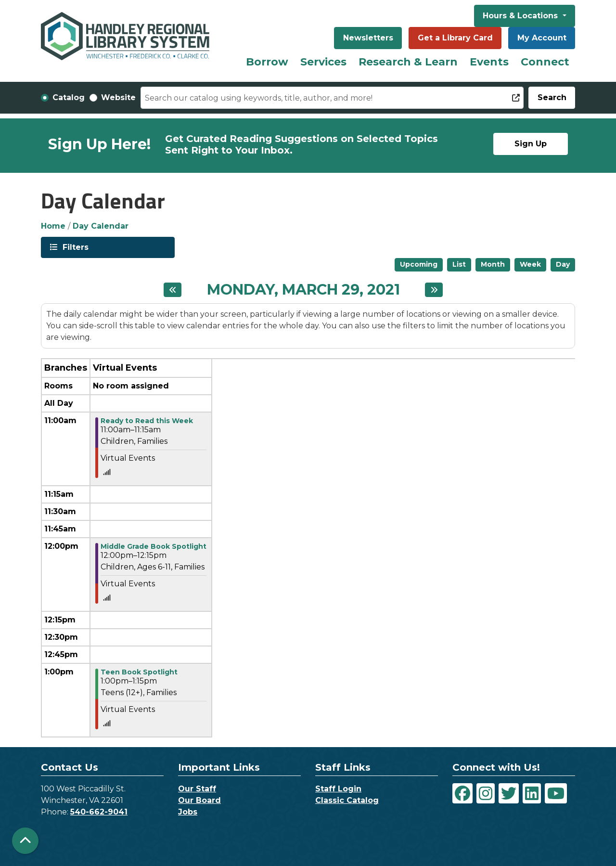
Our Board (199, 800)
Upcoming (419, 264)
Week (530, 264)
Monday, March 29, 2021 (303, 290)
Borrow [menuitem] (267, 62)
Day (563, 264)
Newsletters (368, 38)
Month (493, 264)
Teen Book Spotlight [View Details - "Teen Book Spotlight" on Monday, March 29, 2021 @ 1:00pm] (139, 672)
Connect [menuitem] (545, 62)
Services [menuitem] (323, 62)
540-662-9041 (99, 812)
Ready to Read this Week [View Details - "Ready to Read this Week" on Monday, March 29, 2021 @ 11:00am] (147, 421)
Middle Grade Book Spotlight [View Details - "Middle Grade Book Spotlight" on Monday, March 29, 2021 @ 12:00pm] (154, 546)
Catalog (69, 97)
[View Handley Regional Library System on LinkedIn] (532, 793)
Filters (75, 247)
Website (118, 97)
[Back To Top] (25, 841)
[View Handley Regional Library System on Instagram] (486, 793)
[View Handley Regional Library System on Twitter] (509, 793)
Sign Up (531, 144)
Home (53, 226)
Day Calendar (101, 226)
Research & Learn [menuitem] (408, 62)
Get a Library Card (455, 38)
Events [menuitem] (489, 62)
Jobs (188, 812)
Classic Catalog (347, 800)
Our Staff (197, 789)
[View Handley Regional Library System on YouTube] (556, 793)
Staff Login (338, 789)
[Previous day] (173, 290)
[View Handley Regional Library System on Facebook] (462, 793)
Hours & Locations (521, 16)
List (459, 264)
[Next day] (434, 290)
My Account (542, 38)
